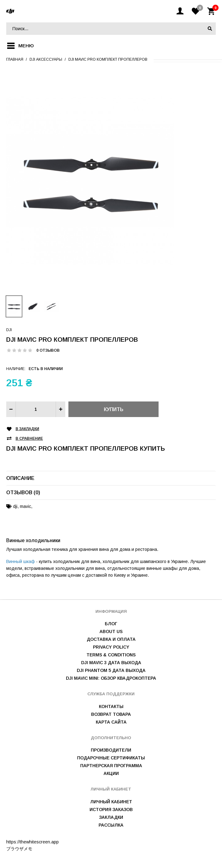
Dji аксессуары (46, 59)
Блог (111, 624)
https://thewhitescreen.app (32, 842)
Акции (111, 773)
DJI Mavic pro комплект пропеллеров (108, 59)
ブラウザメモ (19, 849)
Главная (15, 59)
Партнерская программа (111, 766)
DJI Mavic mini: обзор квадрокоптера (111, 678)
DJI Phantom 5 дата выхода (111, 670)
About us (111, 631)
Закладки (111, 817)
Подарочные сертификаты (111, 758)
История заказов (111, 809)
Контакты (111, 706)
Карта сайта (111, 722)
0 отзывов (48, 350)
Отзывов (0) (23, 493)
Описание (20, 478)
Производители (111, 750)
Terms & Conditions (111, 655)
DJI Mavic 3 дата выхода (111, 663)
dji (15, 506)
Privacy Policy (111, 647)
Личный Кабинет (111, 802)
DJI (9, 330)
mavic (25, 506)
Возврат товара (111, 714)
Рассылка (111, 825)
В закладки (27, 429)
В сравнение (29, 439)
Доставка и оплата (111, 639)
